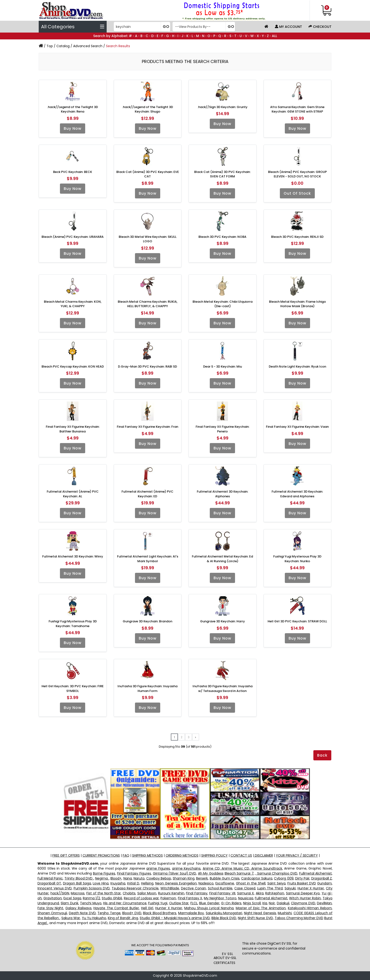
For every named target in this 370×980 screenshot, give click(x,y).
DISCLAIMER (263, 855)
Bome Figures (104, 873)
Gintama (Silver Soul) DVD (175, 873)
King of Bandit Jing (123, 918)
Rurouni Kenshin (171, 893)
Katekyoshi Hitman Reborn (310, 908)
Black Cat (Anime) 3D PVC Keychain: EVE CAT (148, 174)
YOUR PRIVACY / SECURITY (297, 855)
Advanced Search (88, 46)
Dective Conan (193, 888)
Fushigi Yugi (158, 903)
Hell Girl (147, 908)
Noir (272, 903)
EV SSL (228, 954)
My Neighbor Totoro (220, 898)
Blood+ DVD (132, 913)
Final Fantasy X (190, 898)
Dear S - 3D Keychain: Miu (223, 366)
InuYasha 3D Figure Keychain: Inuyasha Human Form (147, 689)
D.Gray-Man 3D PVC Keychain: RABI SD (147, 366)
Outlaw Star (179, 903)
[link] (228, 942)
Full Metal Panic (50, 878)
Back (322, 755)
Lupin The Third (270, 888)
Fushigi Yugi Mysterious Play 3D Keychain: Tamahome (73, 624)
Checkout (320, 27)
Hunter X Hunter (311, 888)
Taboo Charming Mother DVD (299, 918)
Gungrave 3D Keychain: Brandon (147, 621)
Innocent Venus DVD (55, 888)
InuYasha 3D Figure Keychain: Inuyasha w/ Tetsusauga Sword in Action (223, 689)
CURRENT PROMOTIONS (101, 855)
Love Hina (101, 883)
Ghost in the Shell (251, 883)
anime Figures (158, 868)
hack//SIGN (60, 893)
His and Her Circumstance (125, 903)
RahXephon (275, 893)
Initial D (133, 883)
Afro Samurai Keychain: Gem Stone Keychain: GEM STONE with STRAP (297, 109)
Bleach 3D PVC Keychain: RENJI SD (297, 237)
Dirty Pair (302, 878)
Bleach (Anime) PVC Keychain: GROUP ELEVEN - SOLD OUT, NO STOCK (297, 174)
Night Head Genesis (260, 913)
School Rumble (220, 888)
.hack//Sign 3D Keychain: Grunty (223, 107)
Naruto (139, 878)
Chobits (129, 893)
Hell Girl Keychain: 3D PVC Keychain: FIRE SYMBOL (73, 689)
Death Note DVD (82, 913)
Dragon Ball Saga (77, 883)
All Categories (73, 27)
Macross (78, 893)
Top (50, 46)
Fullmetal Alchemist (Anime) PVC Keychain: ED (147, 494)
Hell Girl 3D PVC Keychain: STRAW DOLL (297, 621)
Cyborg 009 (284, 878)
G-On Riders (231, 903)
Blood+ (116, 878)
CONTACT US (241, 855)
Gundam (324, 883)
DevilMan (324, 903)
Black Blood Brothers (160, 913)
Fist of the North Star (104, 893)
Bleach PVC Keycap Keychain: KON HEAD (73, 366)
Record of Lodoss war (141, 898)
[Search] (141, 27)
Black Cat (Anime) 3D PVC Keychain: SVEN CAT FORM (222, 174)
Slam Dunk (69, 903)
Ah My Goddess (211, 873)
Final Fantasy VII (222, 893)
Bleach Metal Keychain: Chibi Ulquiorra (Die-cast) (223, 304)
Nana (128, 878)
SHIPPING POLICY (214, 855)
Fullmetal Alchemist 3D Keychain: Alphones (223, 494)
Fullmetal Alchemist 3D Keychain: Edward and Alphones (297, 494)
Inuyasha (118, 883)
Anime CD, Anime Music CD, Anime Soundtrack (242, 868)
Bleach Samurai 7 (239, 873)
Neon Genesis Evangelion (176, 883)
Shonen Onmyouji (52, 913)
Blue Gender (209, 903)
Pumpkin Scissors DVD (92, 888)
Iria (265, 903)
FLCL (194, 903)
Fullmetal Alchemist (316, 873)
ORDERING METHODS (182, 855)
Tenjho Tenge (109, 913)
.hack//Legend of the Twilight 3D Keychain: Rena (73, 109)
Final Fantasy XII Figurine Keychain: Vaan (297, 427)
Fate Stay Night (50, 908)
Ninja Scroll (252, 903)
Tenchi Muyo (91, 903)
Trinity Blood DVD (79, 878)
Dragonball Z (322, 878)
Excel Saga (72, 898)
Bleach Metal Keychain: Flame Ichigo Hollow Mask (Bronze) (297, 304)
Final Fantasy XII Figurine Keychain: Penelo (223, 429)
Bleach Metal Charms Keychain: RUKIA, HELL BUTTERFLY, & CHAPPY (148, 304)
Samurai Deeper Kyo (303, 893)
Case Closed (245, 888)
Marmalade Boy (191, 913)
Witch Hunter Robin (305, 898)
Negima (102, 878)
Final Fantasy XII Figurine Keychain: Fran (147, 427)
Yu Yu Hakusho (94, 918)
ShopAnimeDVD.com (200, 976)
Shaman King (184, 878)
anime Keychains (186, 868)
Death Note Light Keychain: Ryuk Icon (297, 366)
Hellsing (147, 883)
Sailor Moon (147, 893)
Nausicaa (246, 898)
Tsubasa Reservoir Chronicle (135, 888)
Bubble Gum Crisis (225, 878)
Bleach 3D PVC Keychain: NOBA (222, 237)
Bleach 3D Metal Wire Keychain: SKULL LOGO (148, 239)
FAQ (126, 855)
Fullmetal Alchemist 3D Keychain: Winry (73, 556)
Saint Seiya (276, 883)
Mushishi (285, 913)
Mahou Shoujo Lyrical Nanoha (209, 908)
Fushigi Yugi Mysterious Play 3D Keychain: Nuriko (297, 559)
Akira (260, 893)
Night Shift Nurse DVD (255, 918)
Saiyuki (290, 888)
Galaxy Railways (78, 908)
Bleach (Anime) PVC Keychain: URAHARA (73, 237)
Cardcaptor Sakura (257, 878)
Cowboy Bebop (159, 878)
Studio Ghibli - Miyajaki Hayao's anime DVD (175, 918)
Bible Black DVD (224, 918)
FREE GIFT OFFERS (66, 855)
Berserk (202, 878)
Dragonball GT (49, 883)
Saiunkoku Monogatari (224, 913)
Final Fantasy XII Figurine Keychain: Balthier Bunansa (73, 429)
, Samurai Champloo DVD (276, 873)
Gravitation (53, 898)
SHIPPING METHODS (147, 855)
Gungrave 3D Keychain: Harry (223, 621)
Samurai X (246, 893)
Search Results (118, 46)
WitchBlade (170, 888)
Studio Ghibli (112, 898)
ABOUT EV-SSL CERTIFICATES (225, 960)
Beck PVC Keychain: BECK (73, 172)
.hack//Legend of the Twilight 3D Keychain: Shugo (148, 109)
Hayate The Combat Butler (116, 908)
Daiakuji (283, 903)
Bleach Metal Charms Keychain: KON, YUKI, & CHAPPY (73, 304)
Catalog (63, 46)
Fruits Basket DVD (302, 883)
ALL (274, 36)
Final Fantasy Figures (134, 873)
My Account (288, 27)
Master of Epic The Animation (261, 908)
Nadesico (206, 883)
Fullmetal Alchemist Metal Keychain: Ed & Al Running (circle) (222, 559)
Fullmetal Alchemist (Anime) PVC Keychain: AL (73, 494)
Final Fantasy (197, 893)
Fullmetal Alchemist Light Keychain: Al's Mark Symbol (148, 559)
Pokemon (168, 898)
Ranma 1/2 (91, 898)
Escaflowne (225, 883)
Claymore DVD (303, 903)
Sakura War (71, 918)
